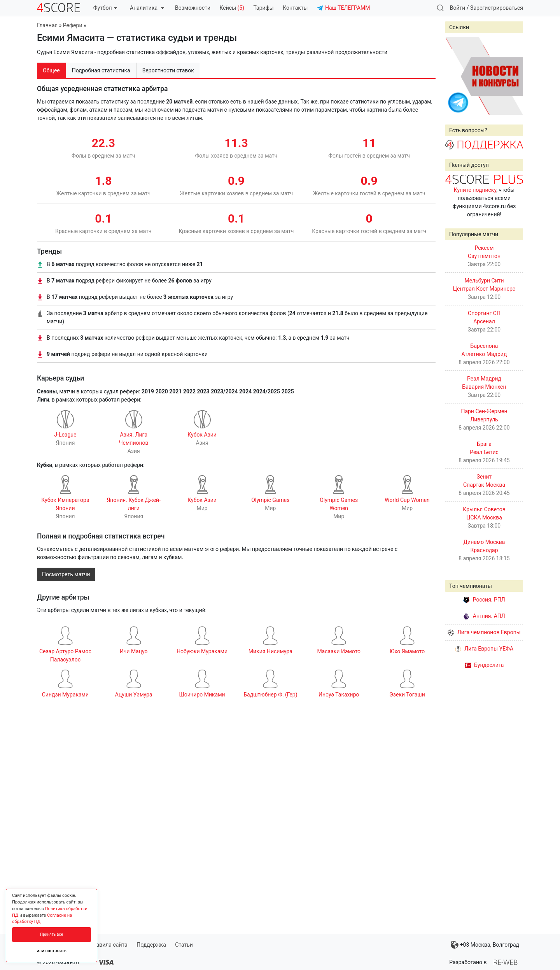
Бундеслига (484, 665)
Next (513, 76)
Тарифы (264, 8)
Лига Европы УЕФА (484, 649)
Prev (455, 76)
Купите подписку (475, 190)
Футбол (105, 8)
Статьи (184, 945)
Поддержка (151, 945)
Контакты (295, 8)
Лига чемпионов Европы (484, 632)
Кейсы (232, 8)
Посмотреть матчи (66, 574)
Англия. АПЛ (484, 616)
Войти (458, 8)
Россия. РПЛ (484, 600)
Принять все (52, 934)
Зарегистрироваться (497, 8)
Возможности (193, 8)
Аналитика (147, 8)
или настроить (52, 951)
